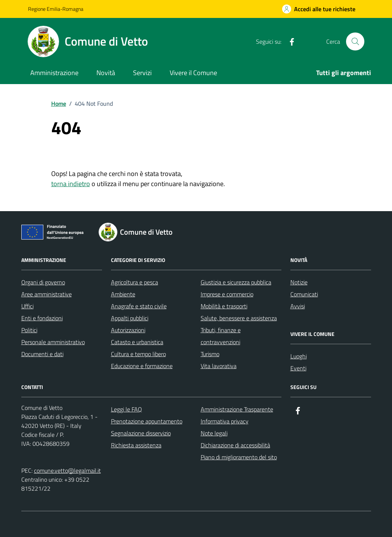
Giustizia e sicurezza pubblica (236, 282)
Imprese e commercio (227, 294)
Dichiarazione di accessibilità (235, 445)
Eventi (298, 368)
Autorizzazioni (128, 330)
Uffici (27, 306)
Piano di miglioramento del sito (239, 457)
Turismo (210, 354)
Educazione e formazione (142, 366)
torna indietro (71, 184)
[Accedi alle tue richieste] (319, 9)
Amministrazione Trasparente (237, 409)
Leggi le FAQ (126, 409)
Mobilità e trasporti (224, 306)
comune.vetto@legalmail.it (67, 470)
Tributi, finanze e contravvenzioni (221, 336)
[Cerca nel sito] (355, 41)
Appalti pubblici (130, 318)
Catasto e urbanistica (137, 342)
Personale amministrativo (53, 342)
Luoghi (299, 356)
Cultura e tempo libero (138, 354)
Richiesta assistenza (136, 445)
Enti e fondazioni (42, 318)
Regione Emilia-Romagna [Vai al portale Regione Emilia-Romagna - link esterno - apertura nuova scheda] (56, 9)
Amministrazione (54, 73)
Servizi (142, 73)
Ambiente (123, 294)
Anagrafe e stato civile (139, 306)
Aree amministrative (47, 294)
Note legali (214, 433)
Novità (106, 73)
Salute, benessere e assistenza (239, 318)
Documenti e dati (42, 354)
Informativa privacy (225, 421)
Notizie (299, 282)
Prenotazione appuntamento (147, 421)
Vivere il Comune (193, 73)
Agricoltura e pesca (135, 282)
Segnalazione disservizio (141, 433)
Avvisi (298, 306)
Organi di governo (43, 282)
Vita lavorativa (219, 366)
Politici (29, 330)
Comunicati (304, 294)
